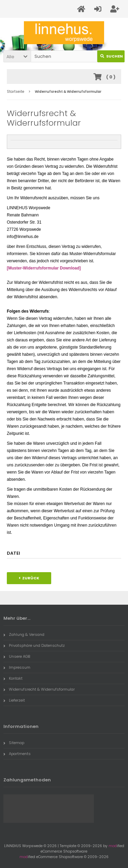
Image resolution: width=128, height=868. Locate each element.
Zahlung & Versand (24, 634)
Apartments (17, 754)
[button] (17, 56)
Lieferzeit (14, 700)
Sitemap (14, 743)
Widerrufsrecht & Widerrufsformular (39, 689)
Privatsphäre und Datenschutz (34, 645)
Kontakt (13, 678)
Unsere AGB (17, 656)
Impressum (17, 667)
